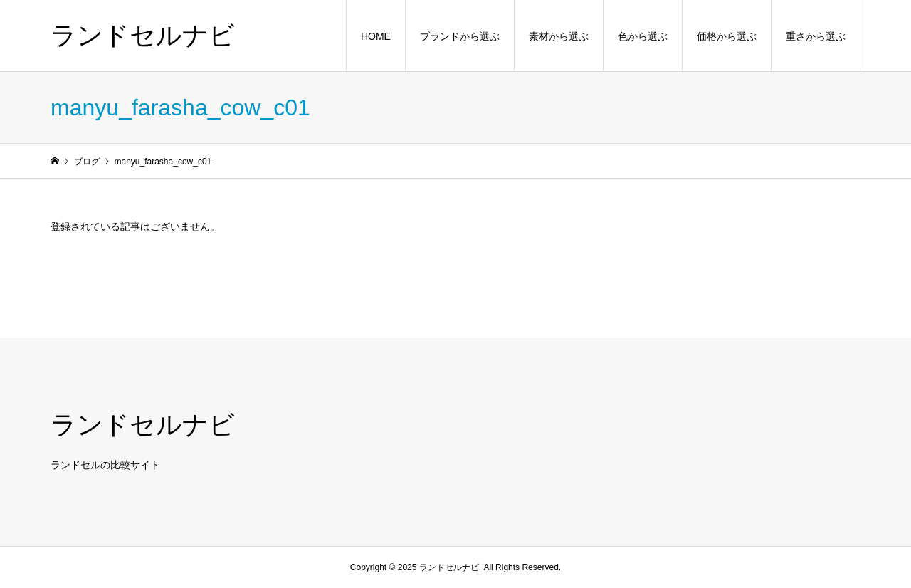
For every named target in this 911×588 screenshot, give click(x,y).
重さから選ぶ (816, 36)
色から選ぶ (643, 36)
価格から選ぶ (727, 36)
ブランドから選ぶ (460, 36)
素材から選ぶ (559, 36)
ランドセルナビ (143, 35)
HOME (376, 36)
